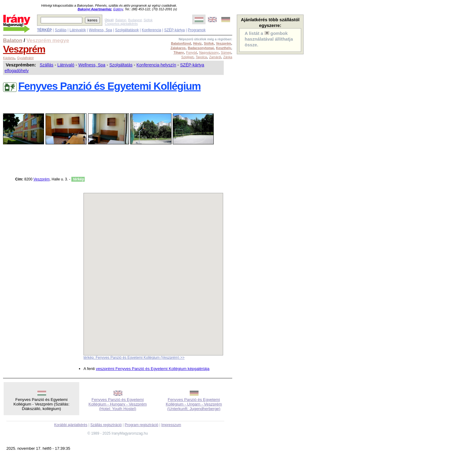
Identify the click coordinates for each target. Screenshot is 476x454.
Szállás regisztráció (106, 425)
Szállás (61, 30)
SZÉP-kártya (175, 30)
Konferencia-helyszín (156, 65)
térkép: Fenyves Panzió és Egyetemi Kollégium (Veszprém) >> (134, 358)
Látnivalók (78, 30)
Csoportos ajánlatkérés (121, 24)
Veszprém (24, 49)
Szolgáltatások (127, 30)
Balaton (121, 20)
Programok (197, 30)
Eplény (118, 9)
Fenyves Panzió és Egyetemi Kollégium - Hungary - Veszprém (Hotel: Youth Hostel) (118, 404)
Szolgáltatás (121, 65)
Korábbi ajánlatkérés (71, 425)
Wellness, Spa (100, 30)
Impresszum (171, 425)
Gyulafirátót (25, 58)
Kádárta (9, 58)
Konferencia (151, 30)
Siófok (148, 20)
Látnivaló (66, 65)
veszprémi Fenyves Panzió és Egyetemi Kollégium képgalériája (153, 369)
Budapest (135, 20)
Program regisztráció (142, 425)
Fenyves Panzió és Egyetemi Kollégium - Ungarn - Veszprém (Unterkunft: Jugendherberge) (194, 404)
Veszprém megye (48, 40)
